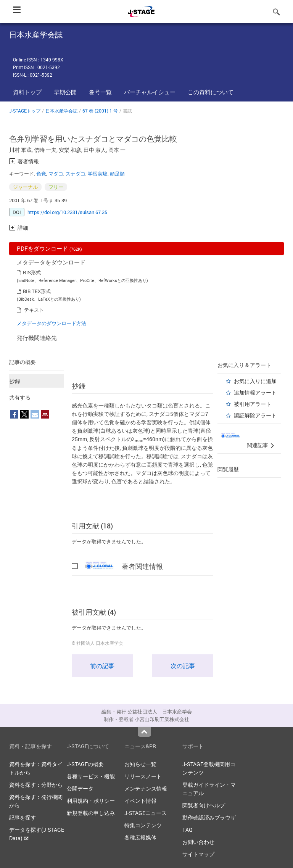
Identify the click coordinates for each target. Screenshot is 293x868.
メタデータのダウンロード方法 (52, 323)
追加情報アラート (255, 392)
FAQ (188, 830)
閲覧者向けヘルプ (204, 805)
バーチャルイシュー (150, 92)
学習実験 (98, 174)
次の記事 (183, 666)
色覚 (41, 174)
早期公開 (65, 92)
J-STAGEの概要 (85, 764)
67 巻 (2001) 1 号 (100, 111)
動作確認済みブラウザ (209, 817)
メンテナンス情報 (146, 788)
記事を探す (23, 817)
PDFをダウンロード (49, 248)
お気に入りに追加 (255, 381)
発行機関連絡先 (37, 338)
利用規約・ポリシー (91, 801)
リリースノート (143, 776)
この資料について (211, 92)
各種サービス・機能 (91, 776)
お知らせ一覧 (140, 764)
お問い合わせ (198, 842)
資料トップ (27, 92)
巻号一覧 (100, 92)
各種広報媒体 (140, 837)
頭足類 (117, 174)
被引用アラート (253, 404)
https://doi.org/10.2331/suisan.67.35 (67, 212)
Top (144, 732)
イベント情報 (140, 801)
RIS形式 (32, 272)
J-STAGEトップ (25, 111)
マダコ (56, 174)
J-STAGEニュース (146, 813)
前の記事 (102, 666)
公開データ (80, 788)
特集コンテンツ (143, 825)
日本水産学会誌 (61, 111)
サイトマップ (198, 854)
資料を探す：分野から (36, 785)
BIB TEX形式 (37, 291)
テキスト (34, 310)
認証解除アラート (255, 415)
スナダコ (76, 174)
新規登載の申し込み (91, 813)
